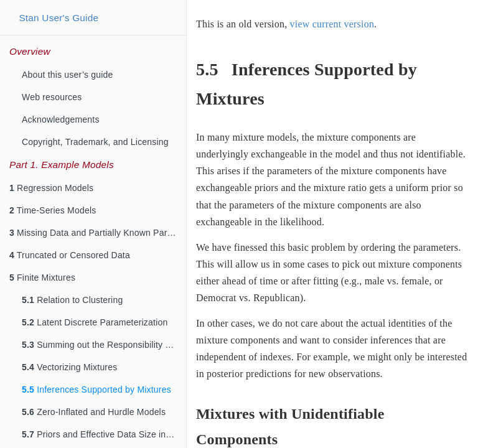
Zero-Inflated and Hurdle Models (94, 412)
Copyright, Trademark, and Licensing (95, 142)
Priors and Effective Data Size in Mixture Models (104, 434)
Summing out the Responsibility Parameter (104, 345)
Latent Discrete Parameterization (95, 322)
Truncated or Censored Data (70, 255)
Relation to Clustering (72, 300)
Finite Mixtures (42, 278)
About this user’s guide (68, 75)
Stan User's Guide (59, 18)
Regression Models (51, 188)
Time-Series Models (53, 210)
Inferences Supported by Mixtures (96, 390)
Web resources (52, 97)
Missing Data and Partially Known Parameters (98, 233)
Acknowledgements (61, 119)
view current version (332, 24)
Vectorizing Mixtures (69, 367)
